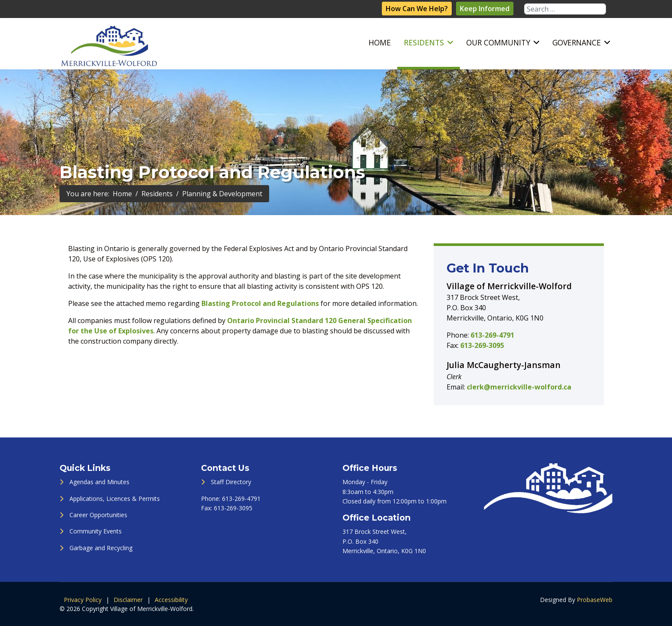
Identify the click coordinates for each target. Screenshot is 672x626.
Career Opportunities (98, 515)
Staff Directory (231, 482)
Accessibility (171, 600)
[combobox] (565, 9)
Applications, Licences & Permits (115, 499)
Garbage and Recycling (101, 548)
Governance (577, 42)
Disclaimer (128, 600)
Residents (424, 42)
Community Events (96, 531)
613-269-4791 (492, 335)
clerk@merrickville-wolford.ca (519, 387)
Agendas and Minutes (99, 482)
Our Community (498, 42)
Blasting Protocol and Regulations (260, 303)
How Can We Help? (417, 9)
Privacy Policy (83, 600)
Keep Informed (485, 9)
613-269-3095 (482, 345)
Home (380, 42)
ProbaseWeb (595, 600)
